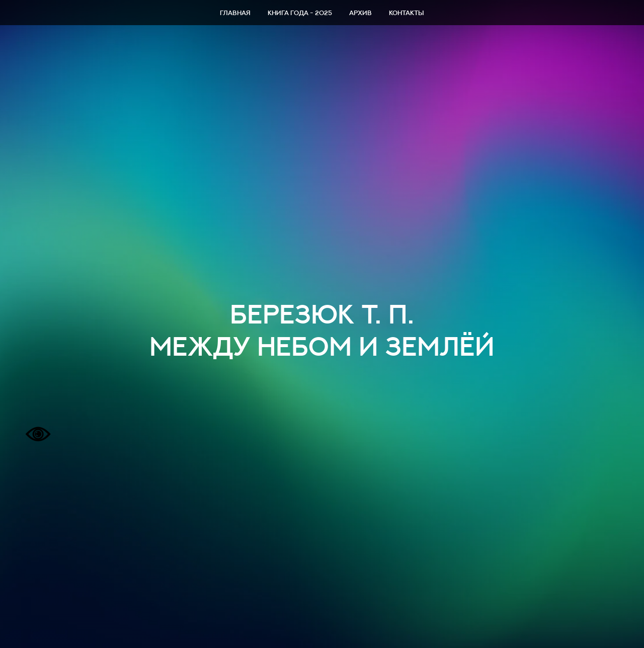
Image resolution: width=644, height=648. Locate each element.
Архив (360, 13)
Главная (235, 13)
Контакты (407, 13)
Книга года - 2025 (300, 13)
